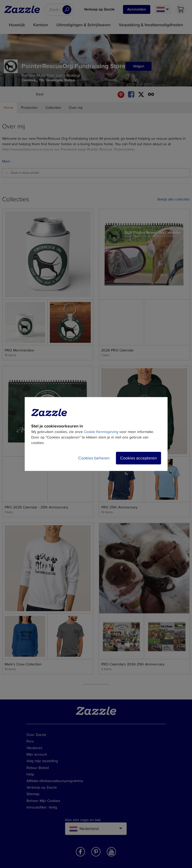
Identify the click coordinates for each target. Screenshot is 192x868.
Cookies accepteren (138, 458)
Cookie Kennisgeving (101, 432)
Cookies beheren (94, 458)
